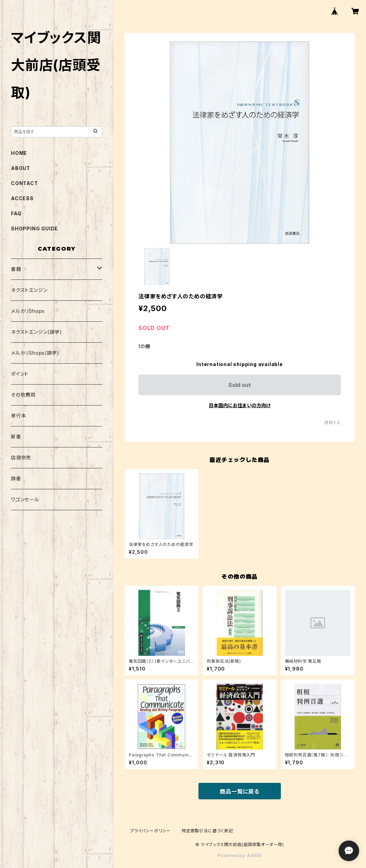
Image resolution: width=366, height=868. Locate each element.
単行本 (19, 416)
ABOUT (21, 168)
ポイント (20, 374)
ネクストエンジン (29, 290)
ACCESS (22, 198)
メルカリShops (28, 311)
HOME (19, 153)
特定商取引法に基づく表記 (207, 831)
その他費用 (23, 395)
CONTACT (25, 183)
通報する (333, 422)
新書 (16, 437)
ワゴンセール (25, 499)
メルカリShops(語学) (35, 353)
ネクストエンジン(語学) (37, 332)
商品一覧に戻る (240, 791)
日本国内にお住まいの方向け (240, 405)
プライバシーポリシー (150, 831)
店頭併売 (21, 458)
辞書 (16, 478)
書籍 (16, 269)
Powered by (240, 855)
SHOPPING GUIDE (35, 229)
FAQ (16, 213)
